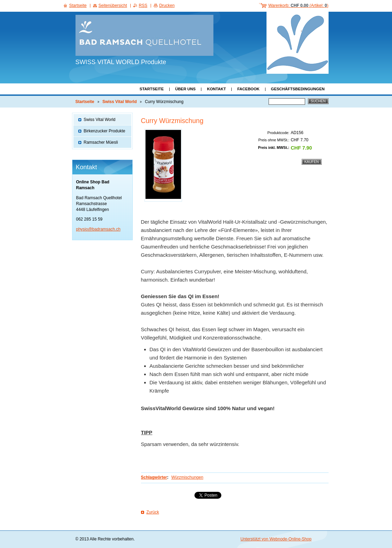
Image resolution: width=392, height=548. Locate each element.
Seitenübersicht (113, 6)
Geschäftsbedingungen (298, 89)
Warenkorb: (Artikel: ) (298, 6)
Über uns (185, 89)
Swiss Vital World (120, 102)
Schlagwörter (154, 477)
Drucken (167, 6)
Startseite (152, 89)
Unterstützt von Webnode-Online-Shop (276, 539)
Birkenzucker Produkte (105, 131)
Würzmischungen (187, 477)
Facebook (248, 89)
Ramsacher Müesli (101, 142)
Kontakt (216, 89)
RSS (143, 6)
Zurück (153, 512)
